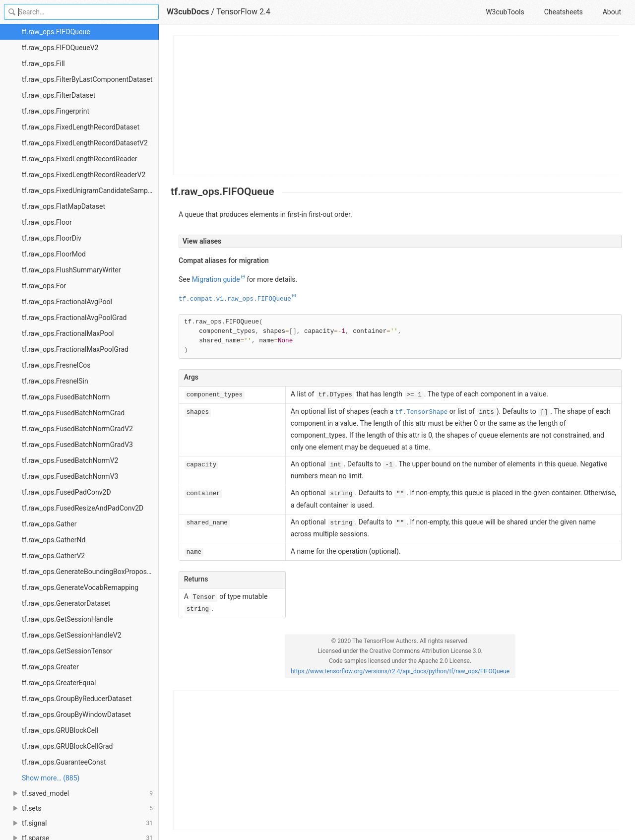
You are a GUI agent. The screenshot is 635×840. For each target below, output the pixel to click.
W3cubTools (505, 12)
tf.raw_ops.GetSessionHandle (67, 619)
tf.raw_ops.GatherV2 (53, 556)
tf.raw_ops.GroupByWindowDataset (76, 714)
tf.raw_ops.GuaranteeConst (64, 762)
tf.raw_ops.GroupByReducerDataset (77, 699)
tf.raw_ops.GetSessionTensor (67, 651)
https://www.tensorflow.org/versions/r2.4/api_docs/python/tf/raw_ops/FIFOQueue (400, 671)
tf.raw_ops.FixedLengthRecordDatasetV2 (85, 143)
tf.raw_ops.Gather (49, 524)
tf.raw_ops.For (44, 286)
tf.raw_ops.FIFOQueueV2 (60, 48)
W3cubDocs (188, 12)
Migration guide (216, 279)
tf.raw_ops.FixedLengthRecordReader (80, 159)
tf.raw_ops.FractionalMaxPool (68, 333)
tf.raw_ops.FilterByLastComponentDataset (87, 79)
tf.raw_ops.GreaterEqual (59, 683)
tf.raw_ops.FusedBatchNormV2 (70, 460)
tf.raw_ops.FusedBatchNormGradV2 (77, 429)
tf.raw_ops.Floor (47, 222)
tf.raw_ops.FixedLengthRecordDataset (81, 127)
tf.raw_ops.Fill (43, 64)
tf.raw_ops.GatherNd (54, 540)
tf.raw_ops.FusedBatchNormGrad (73, 413)
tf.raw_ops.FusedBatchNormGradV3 (77, 445)
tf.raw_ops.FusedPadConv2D (66, 492)
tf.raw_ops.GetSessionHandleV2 (72, 635)
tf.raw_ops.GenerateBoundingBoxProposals (89, 572)
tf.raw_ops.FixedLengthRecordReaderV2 (84, 175)
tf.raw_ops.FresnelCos (56, 365)
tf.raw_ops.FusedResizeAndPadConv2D (83, 508)
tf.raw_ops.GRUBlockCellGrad (67, 746)
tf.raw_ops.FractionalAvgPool (67, 302)
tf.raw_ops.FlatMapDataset (63, 206)
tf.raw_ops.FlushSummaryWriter (71, 270)
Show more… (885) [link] (51, 778)
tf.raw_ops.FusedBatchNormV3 (70, 476)
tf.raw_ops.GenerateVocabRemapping (80, 587)
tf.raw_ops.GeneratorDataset (66, 603)
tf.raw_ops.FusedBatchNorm (66, 397)
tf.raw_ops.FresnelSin (55, 381)
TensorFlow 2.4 (243, 12)
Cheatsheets (564, 12)
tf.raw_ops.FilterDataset (59, 95)
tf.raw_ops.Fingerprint (56, 111)
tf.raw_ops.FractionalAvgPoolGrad (74, 318)
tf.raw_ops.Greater (50, 667)
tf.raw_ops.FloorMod (54, 254)
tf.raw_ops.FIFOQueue (56, 32)
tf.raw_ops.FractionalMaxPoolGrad (75, 349)
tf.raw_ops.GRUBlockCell (60, 730)
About (612, 12)
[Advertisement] (397, 105)
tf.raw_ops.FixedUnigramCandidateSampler (89, 191)
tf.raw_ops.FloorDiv (52, 238)
